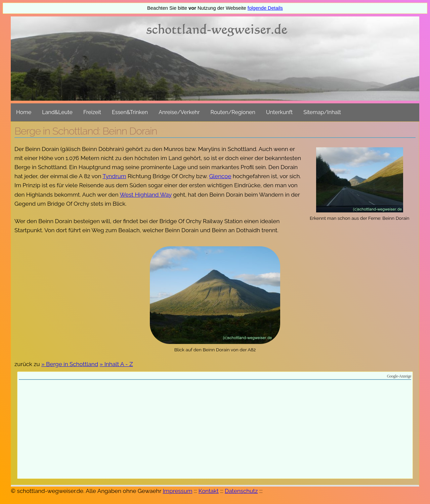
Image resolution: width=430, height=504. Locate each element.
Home (24, 112)
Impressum (177, 491)
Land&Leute (57, 112)
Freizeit (92, 112)
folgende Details (265, 8)
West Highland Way (146, 195)
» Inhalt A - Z (116, 364)
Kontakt (209, 491)
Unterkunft (279, 112)
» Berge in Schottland (70, 364)
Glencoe (220, 176)
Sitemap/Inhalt (322, 112)
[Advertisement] (215, 430)
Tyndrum (114, 176)
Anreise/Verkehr (179, 112)
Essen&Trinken (130, 112)
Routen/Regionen (233, 112)
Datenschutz (241, 491)
